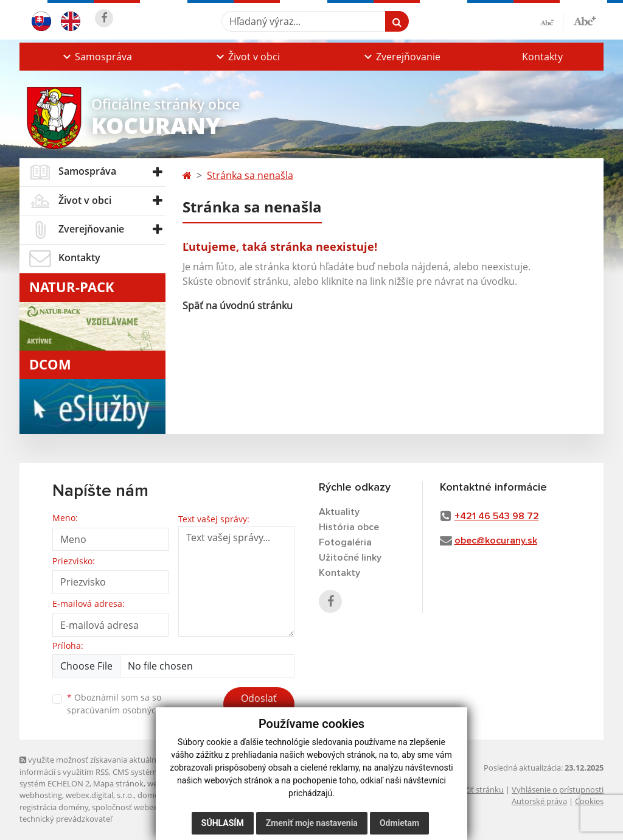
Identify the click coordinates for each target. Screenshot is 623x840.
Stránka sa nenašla (250, 175)
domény (152, 795)
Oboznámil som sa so (129, 704)
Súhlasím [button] (223, 823)
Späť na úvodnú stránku (238, 306)
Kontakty (542, 57)
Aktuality (339, 512)
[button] (96, 57)
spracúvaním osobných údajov (129, 710)
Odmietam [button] (399, 823)
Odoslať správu (259, 705)
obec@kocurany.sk (496, 541)
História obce (349, 527)
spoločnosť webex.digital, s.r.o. (147, 807)
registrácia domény (54, 807)
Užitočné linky (350, 558)
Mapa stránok (118, 783)
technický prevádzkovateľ (66, 819)
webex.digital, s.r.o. (100, 795)
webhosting (41, 795)
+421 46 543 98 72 (497, 516)
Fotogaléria (345, 542)
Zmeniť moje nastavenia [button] (312, 823)
